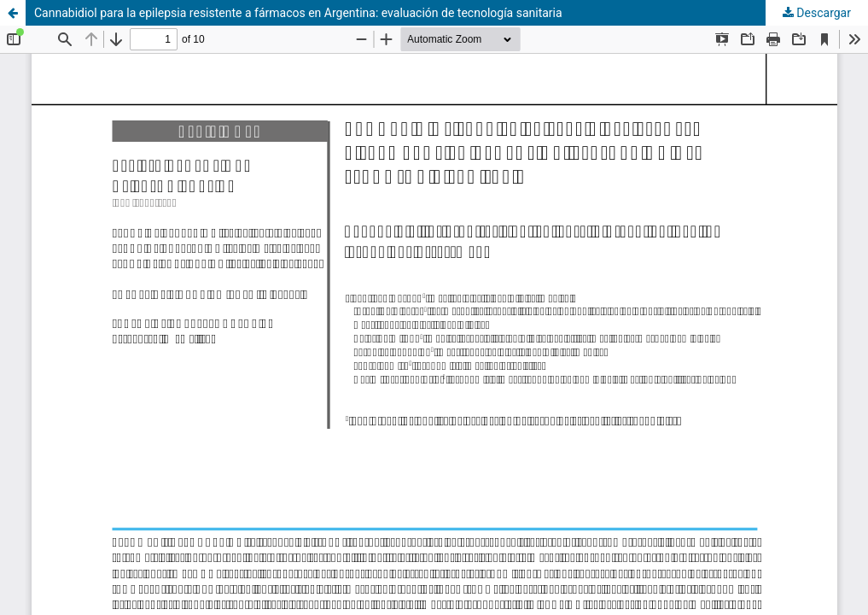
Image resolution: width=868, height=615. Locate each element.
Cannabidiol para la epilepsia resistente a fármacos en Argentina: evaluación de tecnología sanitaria (298, 13)
